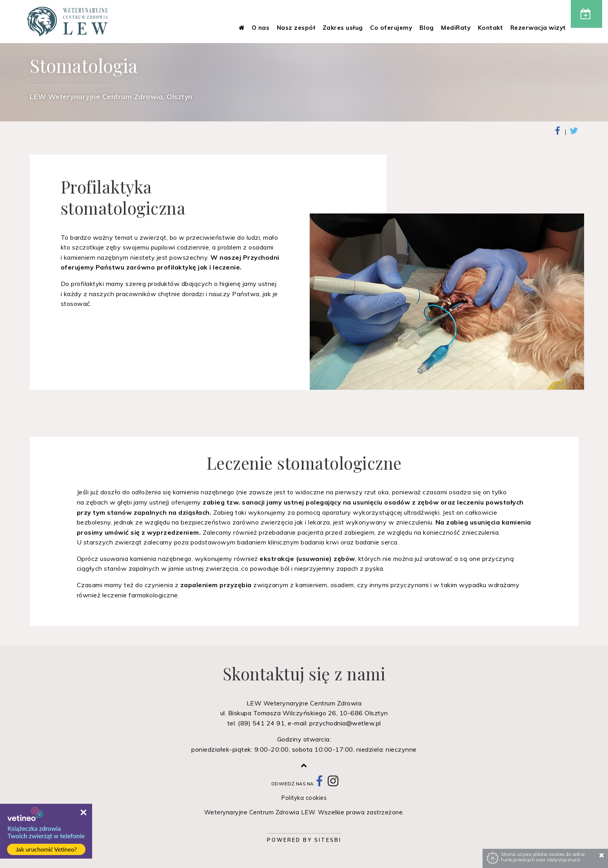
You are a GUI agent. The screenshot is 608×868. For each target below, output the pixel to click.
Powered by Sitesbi (304, 840)
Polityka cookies (304, 798)
